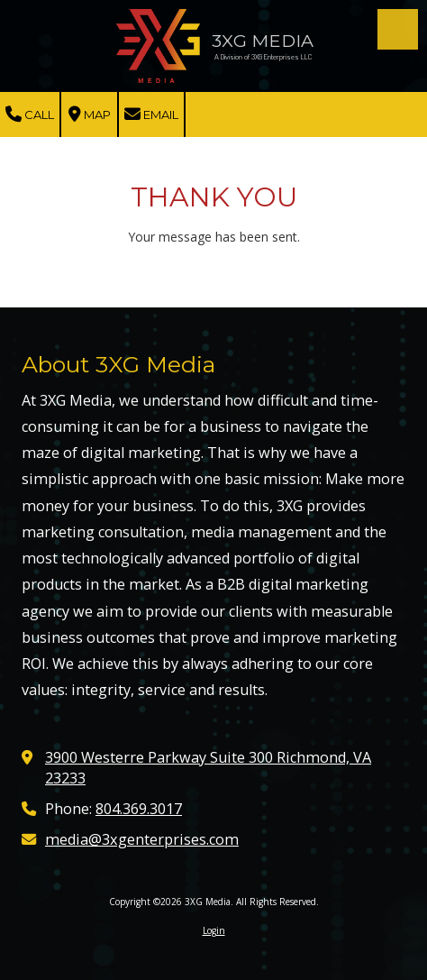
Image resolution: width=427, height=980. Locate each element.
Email (151, 114)
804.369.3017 (139, 809)
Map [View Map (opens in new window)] (90, 114)
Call (30, 114)
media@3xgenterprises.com (142, 839)
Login (214, 930)
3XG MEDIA (263, 41)
